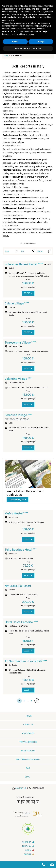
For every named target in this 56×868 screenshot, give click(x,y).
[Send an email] (21, 788)
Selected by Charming (28, 760)
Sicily (28, 851)
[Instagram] (23, 802)
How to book (28, 751)
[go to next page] (37, 701)
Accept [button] (41, 42)
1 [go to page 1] (19, 701)
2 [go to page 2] (25, 701)
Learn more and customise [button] (28, 48)
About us (28, 725)
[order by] (44, 251)
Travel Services (28, 742)
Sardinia (27, 843)
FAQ (28, 768)
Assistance (28, 734)
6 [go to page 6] (32, 701)
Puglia (28, 855)
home (29, 716)
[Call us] (43, 865)
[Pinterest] (28, 802)
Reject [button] (15, 42)
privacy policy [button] (25, 9)
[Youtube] (33, 802)
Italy (6, 56)
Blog (27, 777)
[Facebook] (18, 802)
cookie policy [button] (8, 20)
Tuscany (27, 847)
